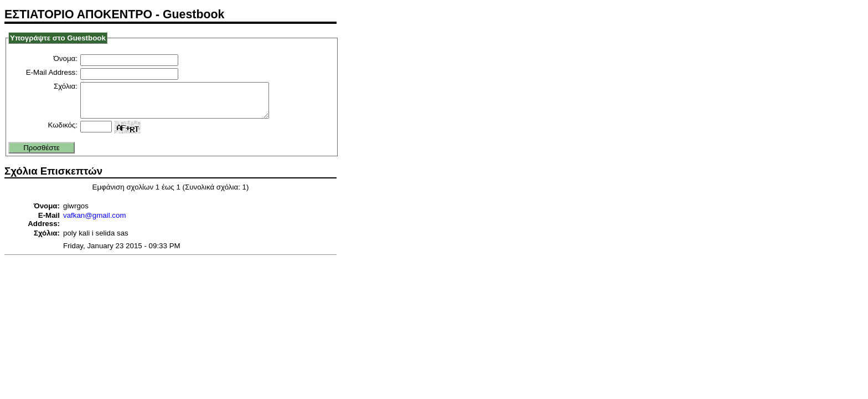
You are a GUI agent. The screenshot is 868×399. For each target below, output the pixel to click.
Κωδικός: (63, 132)
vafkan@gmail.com (95, 222)
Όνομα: (66, 58)
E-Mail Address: (52, 72)
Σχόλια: (66, 86)
